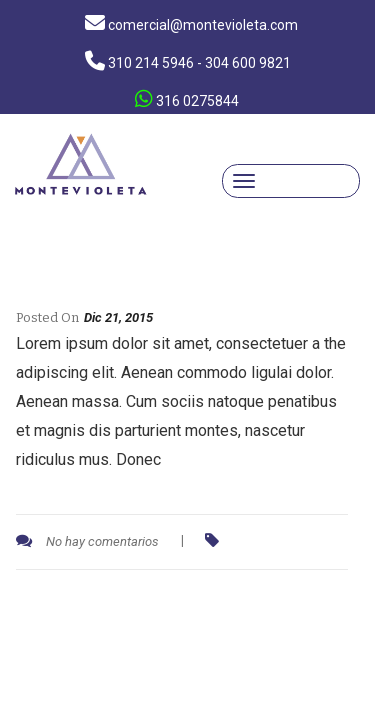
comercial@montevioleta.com (191, 23)
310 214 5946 (188, 61)
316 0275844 (187, 99)
